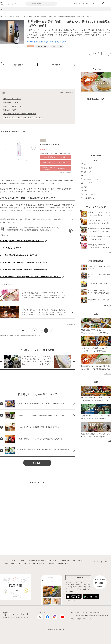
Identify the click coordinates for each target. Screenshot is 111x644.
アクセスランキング (37, 564)
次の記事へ (56, 65)
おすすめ (93, 3)
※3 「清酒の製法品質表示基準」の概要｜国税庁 (17, 255)
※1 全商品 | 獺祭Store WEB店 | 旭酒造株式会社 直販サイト (22, 241)
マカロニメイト (23, 564)
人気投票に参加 (63, 564)
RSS (86, 616)
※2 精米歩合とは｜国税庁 (9, 248)
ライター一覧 (80, 612)
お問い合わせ (97, 612)
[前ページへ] (23, 331)
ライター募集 (89, 612)
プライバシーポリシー (89, 619)
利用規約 (79, 619)
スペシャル (51, 564)
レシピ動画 (77, 3)
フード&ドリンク (78, 561)
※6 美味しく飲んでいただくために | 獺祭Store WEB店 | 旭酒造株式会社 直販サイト (31, 277)
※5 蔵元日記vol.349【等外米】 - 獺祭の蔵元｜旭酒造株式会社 (22, 270)
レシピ (22, 561)
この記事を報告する (70, 324)
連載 (13, 564)
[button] (4, 148)
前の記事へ (19, 65)
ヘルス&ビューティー (62, 561)
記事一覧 (73, 612)
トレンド (85, 3)
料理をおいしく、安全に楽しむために (99, 616)
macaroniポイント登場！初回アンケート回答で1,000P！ (48, 42)
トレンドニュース (11, 561)
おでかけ (41, 561)
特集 (6, 564)
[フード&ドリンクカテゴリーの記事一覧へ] (31, 46)
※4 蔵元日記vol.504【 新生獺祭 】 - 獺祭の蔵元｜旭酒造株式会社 (24, 262)
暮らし (49, 561)
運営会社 (73, 619)
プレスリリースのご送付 (77, 616)
